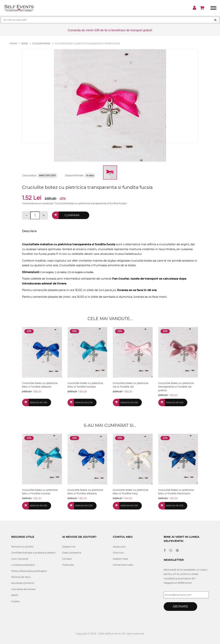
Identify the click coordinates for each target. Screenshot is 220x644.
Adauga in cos (38, 402)
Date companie (72, 553)
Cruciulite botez (43, 43)
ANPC (15, 595)
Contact (67, 559)
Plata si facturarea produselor (29, 571)
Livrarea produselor (23, 565)
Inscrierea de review (23, 589)
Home (15, 43)
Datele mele (120, 559)
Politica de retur (21, 577)
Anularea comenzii (23, 583)
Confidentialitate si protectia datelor (33, 553)
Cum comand (20, 559)
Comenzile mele (123, 565)
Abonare (180, 606)
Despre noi (69, 547)
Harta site (68, 565)
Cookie (15, 601)
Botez (26, 43)
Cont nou (118, 553)
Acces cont (119, 547)
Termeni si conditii (22, 547)
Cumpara (72, 215)
